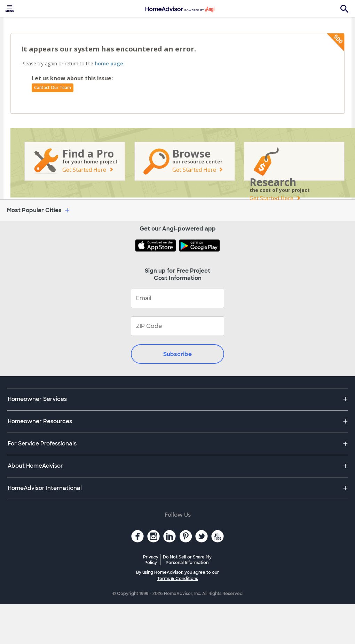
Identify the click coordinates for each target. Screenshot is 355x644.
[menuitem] (10, 9)
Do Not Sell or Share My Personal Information (187, 560)
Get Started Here (84, 170)
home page (109, 63)
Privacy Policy (151, 560)
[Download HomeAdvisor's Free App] (157, 246)
